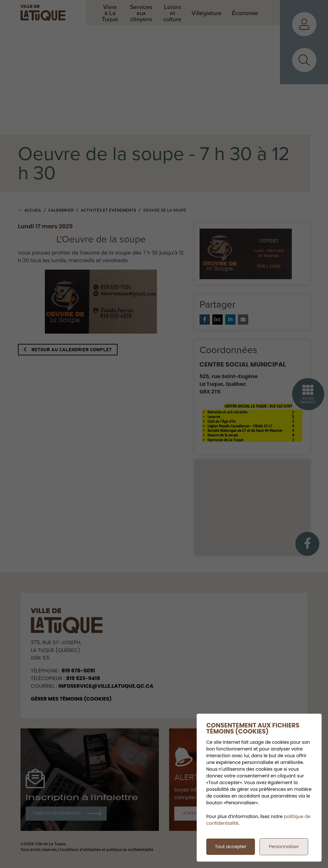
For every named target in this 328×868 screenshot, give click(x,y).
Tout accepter (231, 847)
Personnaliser (284, 847)
